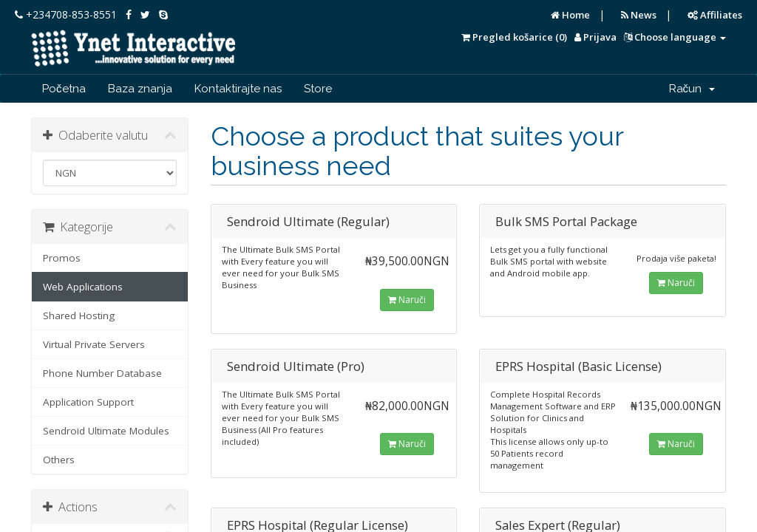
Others (59, 460)
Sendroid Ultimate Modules (106, 431)
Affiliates (715, 15)
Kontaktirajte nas (238, 89)
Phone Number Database (102, 373)
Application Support (88, 402)
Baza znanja (140, 89)
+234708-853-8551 (66, 14)
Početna (64, 89)
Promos (62, 258)
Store (318, 89)
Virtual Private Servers (94, 344)
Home (570, 15)
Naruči (407, 300)
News (639, 15)
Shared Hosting (79, 316)
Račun (692, 89)
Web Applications (83, 287)
